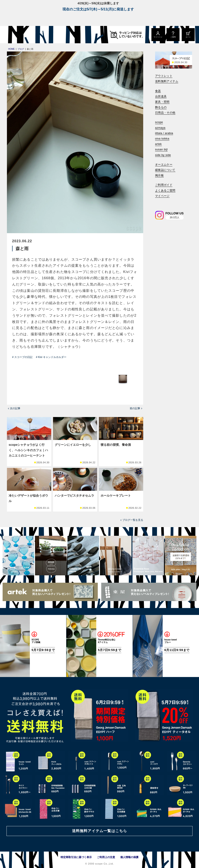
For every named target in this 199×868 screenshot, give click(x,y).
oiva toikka (162, 139)
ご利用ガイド (164, 185)
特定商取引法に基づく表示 (76, 857)
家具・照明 (162, 102)
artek (158, 144)
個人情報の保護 (129, 857)
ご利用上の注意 (106, 857)
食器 (158, 91)
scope (159, 122)
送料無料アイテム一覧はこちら (99, 831)
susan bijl (161, 149)
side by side (163, 155)
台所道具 (161, 96)
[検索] (158, 202)
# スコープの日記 (22, 357)
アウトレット (164, 76)
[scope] (36, 35)
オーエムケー (164, 164)
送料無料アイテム (167, 81)
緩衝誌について (165, 170)
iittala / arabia (164, 133)
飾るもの (161, 107)
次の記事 (15, 408)
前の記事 (135, 408)
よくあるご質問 (165, 190)
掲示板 (159, 175)
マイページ (162, 196)
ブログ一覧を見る (133, 520)
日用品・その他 (165, 113)
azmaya (160, 128)
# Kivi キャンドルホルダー (51, 357)
